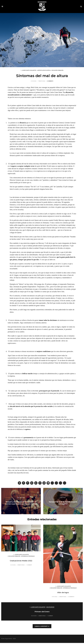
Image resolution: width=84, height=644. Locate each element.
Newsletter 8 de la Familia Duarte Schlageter (63, 504)
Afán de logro (63, 594)
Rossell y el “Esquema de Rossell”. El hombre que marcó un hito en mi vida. (21, 504)
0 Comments (50, 82)
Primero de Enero (42, 613)
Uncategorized (50, 608)
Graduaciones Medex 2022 (21, 562)
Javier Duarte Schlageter (29, 72)
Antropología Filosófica (44, 72)
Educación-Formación (57, 72)
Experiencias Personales (28, 558)
